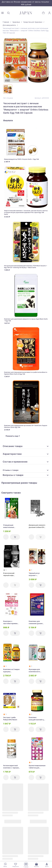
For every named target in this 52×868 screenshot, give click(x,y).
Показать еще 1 (13, 436)
